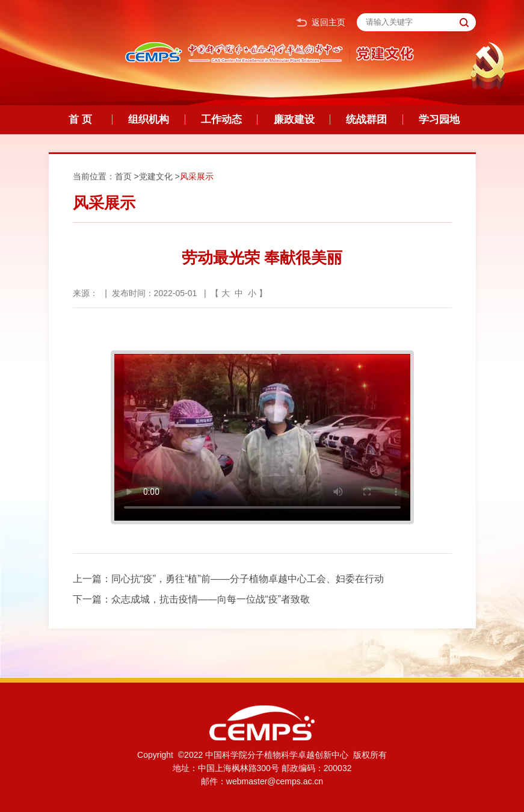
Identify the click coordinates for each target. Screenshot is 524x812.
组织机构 (149, 119)
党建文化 (156, 176)
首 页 (80, 119)
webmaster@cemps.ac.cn (275, 781)
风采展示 (197, 176)
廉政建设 (294, 119)
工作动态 (221, 119)
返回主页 (321, 23)
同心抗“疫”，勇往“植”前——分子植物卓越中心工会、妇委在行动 (248, 579)
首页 (123, 176)
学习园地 (439, 119)
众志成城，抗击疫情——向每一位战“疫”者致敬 (211, 599)
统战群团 (366, 119)
